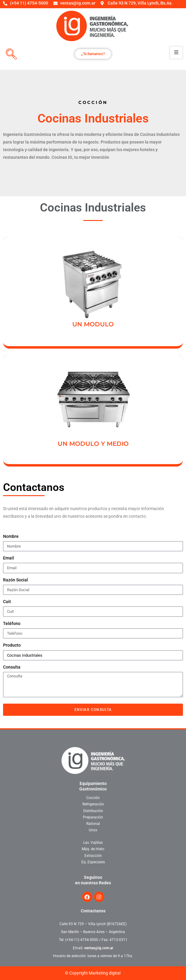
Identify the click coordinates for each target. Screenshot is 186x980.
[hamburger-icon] (176, 53)
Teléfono (12, 623)
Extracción (93, 856)
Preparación (93, 817)
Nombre (11, 536)
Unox (93, 830)
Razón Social (16, 580)
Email (9, 558)
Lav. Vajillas (93, 843)
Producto (12, 645)
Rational (93, 824)
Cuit (7, 602)
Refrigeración (93, 804)
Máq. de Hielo (93, 849)
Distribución (93, 811)
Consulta (12, 667)
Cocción (93, 798)
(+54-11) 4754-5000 (82, 940)
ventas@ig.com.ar (99, 948)
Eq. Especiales (93, 862)
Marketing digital (105, 973)
